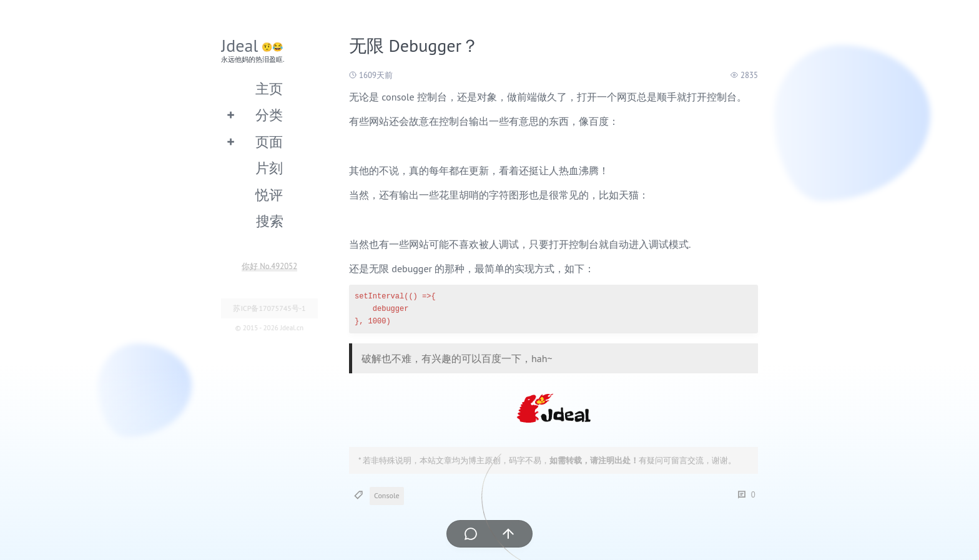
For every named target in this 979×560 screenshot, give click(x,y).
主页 (269, 88)
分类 (269, 115)
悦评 (269, 194)
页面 (269, 141)
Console (387, 495)
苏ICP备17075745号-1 (269, 308)
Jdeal (240, 45)
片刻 (269, 168)
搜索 (270, 221)
